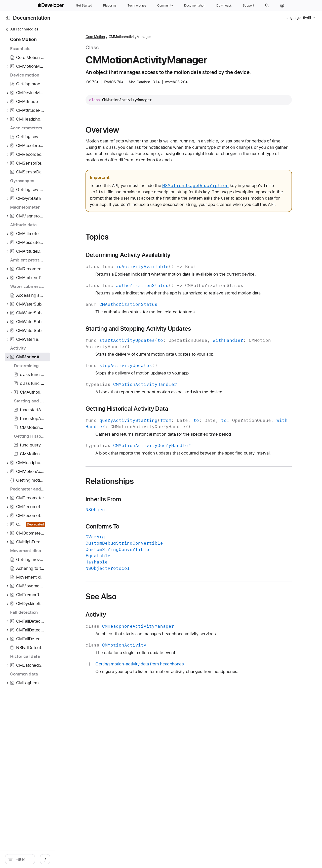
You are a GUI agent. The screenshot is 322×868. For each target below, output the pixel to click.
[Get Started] (84, 6)
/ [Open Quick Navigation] (90, 859)
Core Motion (130, 37)
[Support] (248, 6)
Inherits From (138, 512)
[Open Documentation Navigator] (8, 18)
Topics (132, 243)
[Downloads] (224, 6)
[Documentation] (195, 6)
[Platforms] (110, 6)
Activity (131, 627)
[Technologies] (137, 6)
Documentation (32, 18)
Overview (137, 130)
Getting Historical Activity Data (162, 415)
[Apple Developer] (51, 6)
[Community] (165, 6)
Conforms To (138, 539)
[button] (267, 6)
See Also (136, 609)
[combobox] (45, 859)
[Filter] (45, 859)
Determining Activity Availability (163, 261)
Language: (293, 18)
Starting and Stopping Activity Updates (173, 335)
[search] (43, 859)
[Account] (282, 6)
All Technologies (22, 29)
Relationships (145, 494)
